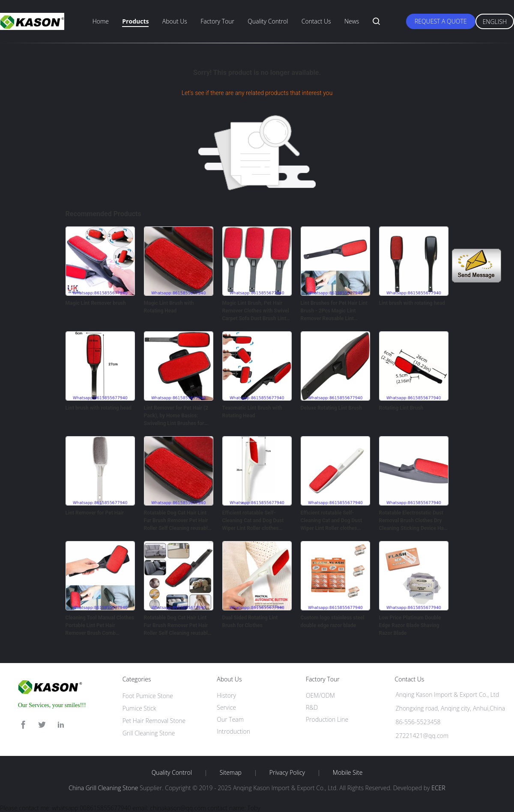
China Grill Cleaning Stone (103, 788)
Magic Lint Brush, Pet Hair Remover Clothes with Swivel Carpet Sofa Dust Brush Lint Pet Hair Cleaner (256, 311)
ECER (438, 788)
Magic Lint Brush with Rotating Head (169, 307)
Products (135, 21)
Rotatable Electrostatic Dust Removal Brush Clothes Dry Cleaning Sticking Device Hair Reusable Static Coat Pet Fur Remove (413, 521)
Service (226, 707)
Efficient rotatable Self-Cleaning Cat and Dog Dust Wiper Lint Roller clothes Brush (253, 521)
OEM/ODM (320, 695)
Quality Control (268, 21)
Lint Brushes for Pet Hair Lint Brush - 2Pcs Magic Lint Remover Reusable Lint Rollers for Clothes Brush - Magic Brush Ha (334, 311)
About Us (175, 21)
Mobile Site (348, 773)
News (352, 21)
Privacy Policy (287, 773)
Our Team (230, 719)
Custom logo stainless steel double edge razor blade (333, 622)
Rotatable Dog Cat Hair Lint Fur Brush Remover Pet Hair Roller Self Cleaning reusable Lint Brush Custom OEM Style (178, 521)
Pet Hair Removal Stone (154, 721)
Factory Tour (217, 21)
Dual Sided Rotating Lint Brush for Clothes (250, 622)
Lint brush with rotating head (412, 303)
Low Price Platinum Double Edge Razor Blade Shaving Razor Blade (410, 625)
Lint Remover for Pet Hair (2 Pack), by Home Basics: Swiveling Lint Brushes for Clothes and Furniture (176, 416)
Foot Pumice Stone (148, 696)
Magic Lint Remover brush (96, 303)
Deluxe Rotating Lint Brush (331, 408)
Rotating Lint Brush (401, 408)
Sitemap (231, 773)
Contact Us (316, 21)
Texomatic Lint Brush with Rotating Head (252, 412)
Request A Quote (441, 21)
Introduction (233, 731)
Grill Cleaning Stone (149, 733)
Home (101, 21)
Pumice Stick (139, 708)
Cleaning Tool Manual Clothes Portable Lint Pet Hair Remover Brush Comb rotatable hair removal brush (100, 626)
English (495, 22)
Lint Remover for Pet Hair (95, 513)
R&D (312, 707)
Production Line (327, 719)
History (226, 695)
